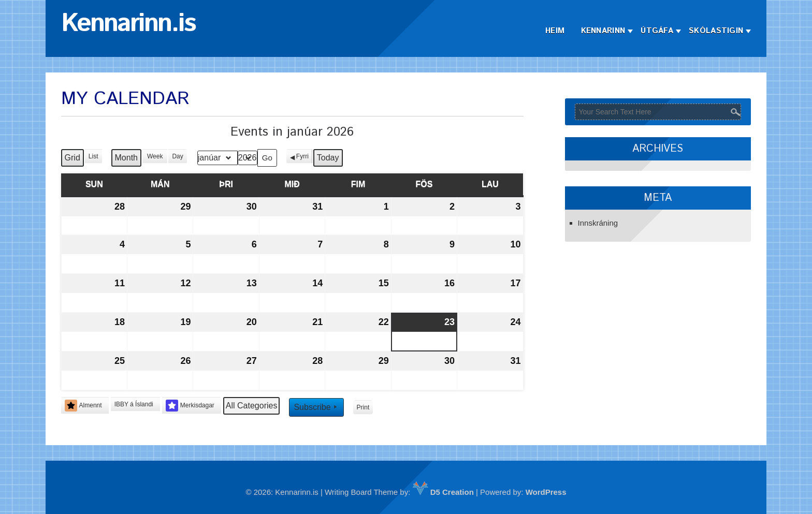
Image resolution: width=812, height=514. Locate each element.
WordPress (546, 492)
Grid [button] (73, 160)
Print (363, 409)
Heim (555, 31)
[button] (135, 404)
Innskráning (598, 223)
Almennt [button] (83, 405)
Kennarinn (603, 31)
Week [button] (155, 156)
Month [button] (126, 158)
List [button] (95, 158)
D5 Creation (443, 492)
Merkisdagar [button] (190, 405)
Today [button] (328, 158)
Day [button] (177, 156)
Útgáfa (657, 31)
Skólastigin (716, 31)
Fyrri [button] (302, 156)
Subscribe (316, 407)
